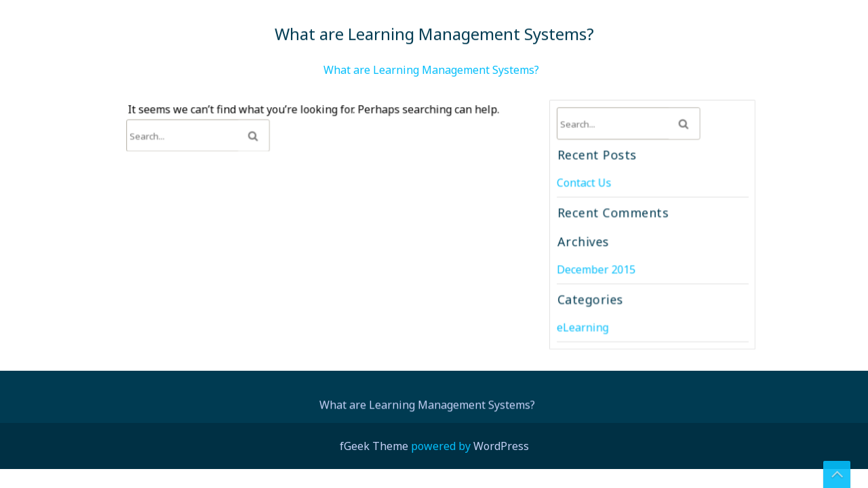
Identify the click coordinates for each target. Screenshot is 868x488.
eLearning (583, 326)
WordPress (501, 446)
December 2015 (596, 269)
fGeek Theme (374, 446)
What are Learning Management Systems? (431, 70)
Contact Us (584, 183)
